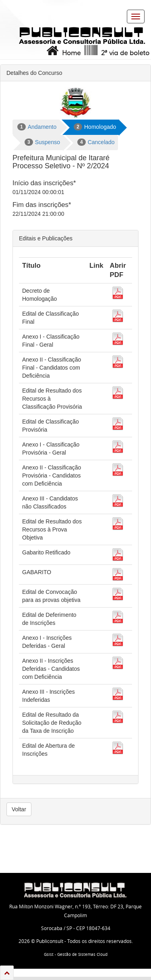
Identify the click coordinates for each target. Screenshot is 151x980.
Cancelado (96, 142)
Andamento (37, 127)
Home (63, 51)
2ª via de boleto (116, 51)
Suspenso (42, 142)
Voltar (19, 809)
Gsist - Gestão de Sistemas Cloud (76, 954)
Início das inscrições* (44, 183)
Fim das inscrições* (42, 205)
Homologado (95, 127)
